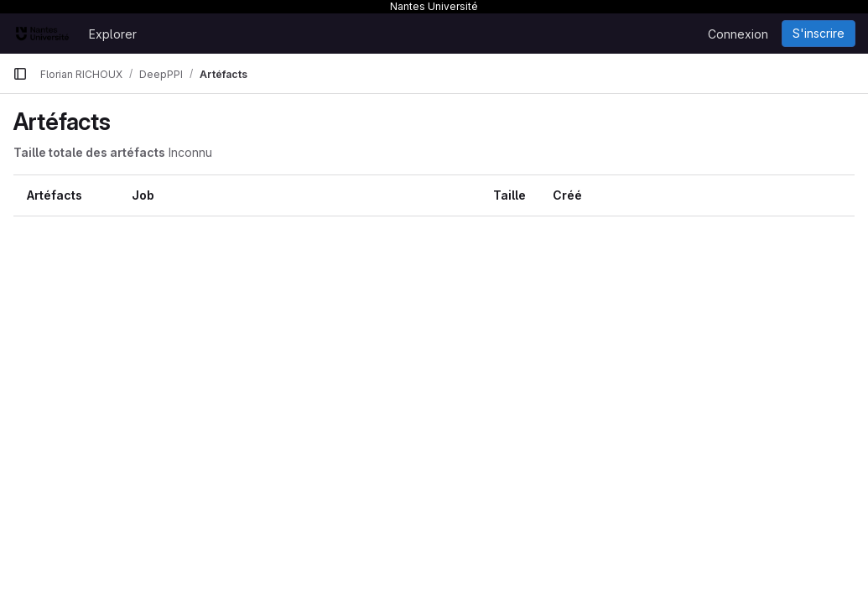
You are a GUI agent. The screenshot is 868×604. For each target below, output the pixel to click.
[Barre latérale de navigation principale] (20, 74)
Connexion (738, 34)
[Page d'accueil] (42, 34)
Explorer (113, 34)
